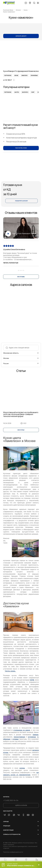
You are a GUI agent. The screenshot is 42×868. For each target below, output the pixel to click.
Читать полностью (11, 263)
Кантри (17, 92)
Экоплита (25, 92)
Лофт (33, 92)
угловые (15, 739)
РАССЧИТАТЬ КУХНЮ (21, 148)
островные (32, 737)
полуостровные (19, 737)
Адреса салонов (21, 805)
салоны (22, 768)
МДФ (32, 680)
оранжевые (34, 75)
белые (16, 75)
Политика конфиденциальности (13, 852)
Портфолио (8, 92)
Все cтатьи (21, 430)
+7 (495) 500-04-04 (11, 800)
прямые (36, 735)
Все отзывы (21, 277)
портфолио (8, 75)
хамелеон (24, 75)
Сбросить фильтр (21, 36)
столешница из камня (22, 730)
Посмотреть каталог (22, 201)
